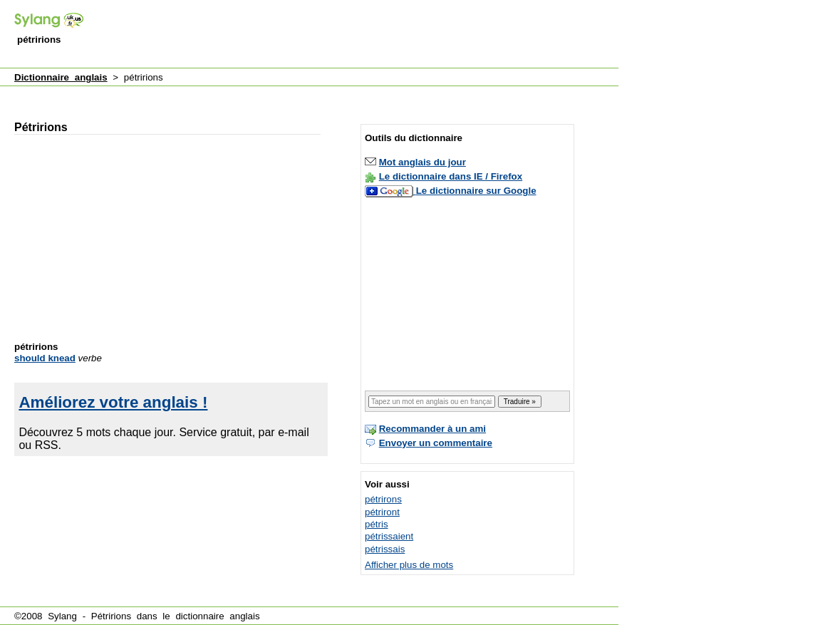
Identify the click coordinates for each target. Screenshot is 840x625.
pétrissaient (389, 536)
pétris (377, 524)
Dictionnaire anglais (61, 77)
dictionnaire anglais (217, 616)
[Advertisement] (359, 35)
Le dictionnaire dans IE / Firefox (451, 176)
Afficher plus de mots (409, 565)
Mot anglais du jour (422, 162)
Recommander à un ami (432, 429)
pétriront (382, 512)
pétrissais (385, 549)
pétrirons (383, 499)
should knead (45, 358)
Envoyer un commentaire (436, 443)
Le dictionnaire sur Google (476, 191)
